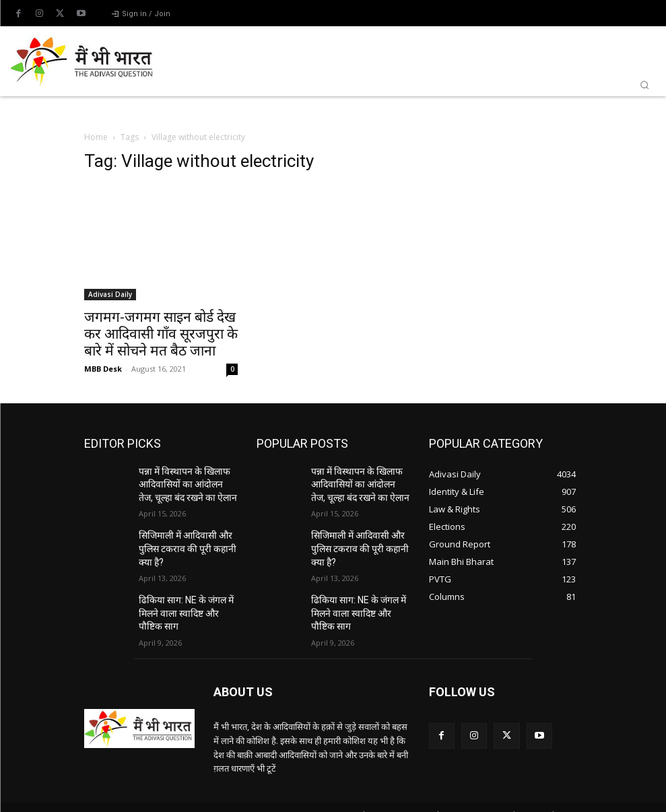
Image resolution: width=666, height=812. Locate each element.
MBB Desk (103, 369)
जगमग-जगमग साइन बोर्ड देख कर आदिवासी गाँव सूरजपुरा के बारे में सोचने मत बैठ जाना (161, 334)
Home (96, 137)
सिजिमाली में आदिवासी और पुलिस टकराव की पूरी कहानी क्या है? (187, 541)
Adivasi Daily (110, 294)
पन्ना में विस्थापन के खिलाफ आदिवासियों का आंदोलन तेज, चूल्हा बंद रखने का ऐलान (182, 482)
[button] (644, 85)
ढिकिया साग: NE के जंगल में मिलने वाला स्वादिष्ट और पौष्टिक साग (184, 599)
